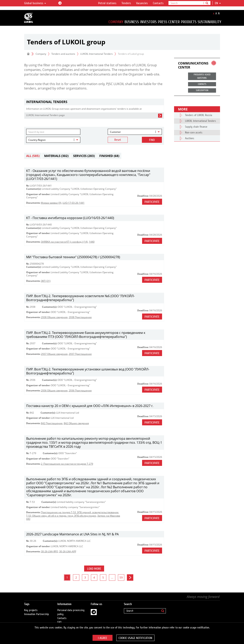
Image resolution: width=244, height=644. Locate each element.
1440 (92, 242)
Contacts (158, 3)
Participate (152, 202)
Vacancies (142, 3)
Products (189, 22)
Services (84, 156)
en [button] (218, 3)
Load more (94, 569)
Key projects (31, 606)
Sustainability (209, 22)
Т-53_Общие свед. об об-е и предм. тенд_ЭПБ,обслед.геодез (61, 516)
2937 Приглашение (80, 354)
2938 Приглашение (80, 317)
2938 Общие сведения (54, 317)
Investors (148, 22)
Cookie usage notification (135, 638)
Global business (35, 3)
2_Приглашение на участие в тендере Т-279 (67, 464)
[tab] (94, 102)
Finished (109, 156)
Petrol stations (107, 3)
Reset (118, 140)
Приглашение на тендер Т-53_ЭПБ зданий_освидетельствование (80, 512)
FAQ (59, 618)
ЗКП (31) (46, 281)
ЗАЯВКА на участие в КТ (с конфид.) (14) (64, 242)
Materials (56, 156)
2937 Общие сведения (54, 354)
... (112, 577)
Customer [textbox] (115, 132)
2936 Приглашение (80, 390)
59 (121, 577)
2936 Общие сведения (54, 390)
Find (152, 140)
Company (116, 22)
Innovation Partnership (37, 610)
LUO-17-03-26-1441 (74, 203)
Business (132, 22)
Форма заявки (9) (51, 203)
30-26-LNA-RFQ (49, 551)
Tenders (126, 3)
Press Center (169, 22)
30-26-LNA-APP (68, 551)
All (33, 156)
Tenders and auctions (63, 54)
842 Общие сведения (76, 423)
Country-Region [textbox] (37, 140)
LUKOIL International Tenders (97, 54)
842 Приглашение (52, 423)
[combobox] (135, 132)
